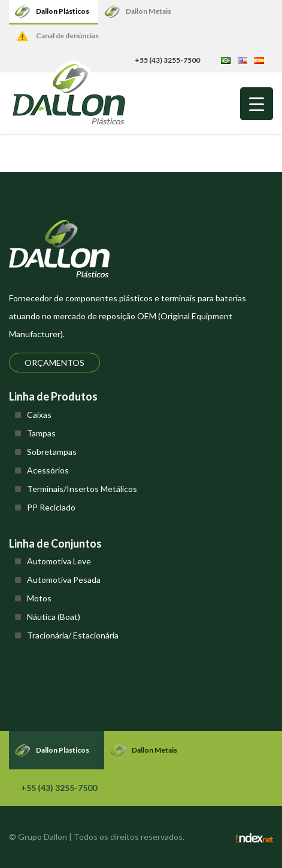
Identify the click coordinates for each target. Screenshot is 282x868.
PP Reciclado (51, 507)
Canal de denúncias (67, 36)
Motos (39, 598)
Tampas (41, 433)
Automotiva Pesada (64, 580)
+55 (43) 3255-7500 (167, 60)
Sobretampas (52, 452)
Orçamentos (54, 363)
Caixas (39, 415)
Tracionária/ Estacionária (73, 635)
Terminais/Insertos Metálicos (82, 489)
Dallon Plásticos (63, 11)
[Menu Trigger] (257, 104)
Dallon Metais (148, 11)
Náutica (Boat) (54, 617)
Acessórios (48, 470)
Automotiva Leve (59, 561)
